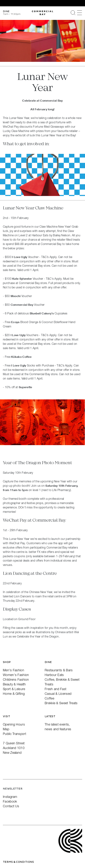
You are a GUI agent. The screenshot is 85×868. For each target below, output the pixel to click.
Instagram (10, 797)
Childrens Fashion (16, 680)
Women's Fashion (16, 675)
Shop (7, 662)
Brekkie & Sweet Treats (61, 703)
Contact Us (11, 806)
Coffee (49, 698)
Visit (7, 716)
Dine (48, 662)
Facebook (10, 801)
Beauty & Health (14, 684)
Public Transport (14, 734)
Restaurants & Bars (59, 670)
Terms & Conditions (18, 862)
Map (6, 729)
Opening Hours (14, 724)
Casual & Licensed (58, 694)
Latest (50, 716)
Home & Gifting (14, 694)
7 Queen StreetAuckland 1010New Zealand (14, 748)
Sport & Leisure (14, 689)
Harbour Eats (54, 675)
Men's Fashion (14, 670)
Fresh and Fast (55, 689)
